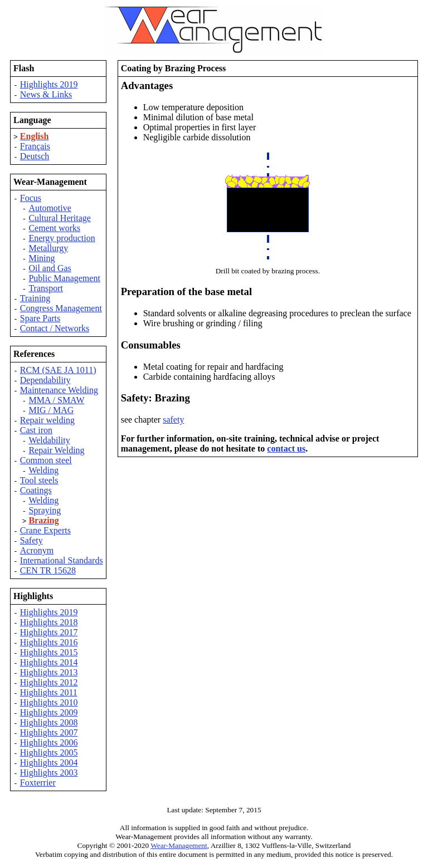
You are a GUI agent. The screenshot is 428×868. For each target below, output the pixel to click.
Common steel (46, 460)
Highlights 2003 (49, 773)
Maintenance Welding (59, 390)
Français (35, 146)
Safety (31, 540)
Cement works (54, 228)
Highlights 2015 (49, 652)
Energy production (62, 238)
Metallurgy (48, 248)
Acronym (37, 550)
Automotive (50, 208)
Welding (43, 470)
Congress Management (61, 308)
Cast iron (36, 430)
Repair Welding (56, 450)
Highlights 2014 (49, 662)
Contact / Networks (55, 328)
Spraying (45, 510)
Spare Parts (40, 318)
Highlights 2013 (49, 672)
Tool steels (39, 480)
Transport (46, 288)
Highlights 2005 (49, 752)
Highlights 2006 (49, 742)
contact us (286, 448)
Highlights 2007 (49, 732)
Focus (31, 198)
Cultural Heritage (60, 218)
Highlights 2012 (49, 682)
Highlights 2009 (49, 712)
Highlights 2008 (49, 722)
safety (173, 420)
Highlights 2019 (49, 84)
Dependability (45, 380)
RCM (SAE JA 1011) (58, 370)
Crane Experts (45, 530)
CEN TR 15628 (48, 570)
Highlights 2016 (49, 642)
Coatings (36, 490)
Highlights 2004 (49, 762)
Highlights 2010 (49, 702)
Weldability (49, 440)
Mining (42, 258)
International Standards (62, 560)
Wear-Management (179, 845)
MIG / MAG (51, 410)
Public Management (64, 278)
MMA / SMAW (56, 400)
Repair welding (47, 420)
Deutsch (35, 156)
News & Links (46, 94)
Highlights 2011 (49, 692)
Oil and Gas (50, 268)
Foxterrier (38, 783)
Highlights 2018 (49, 622)
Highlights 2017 (49, 632)
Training (35, 298)
